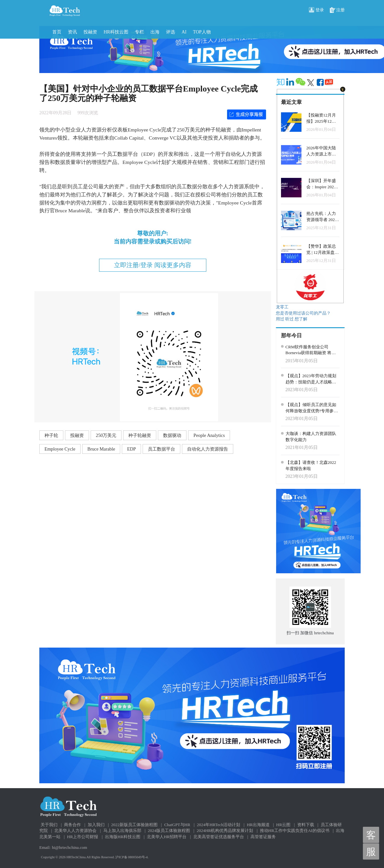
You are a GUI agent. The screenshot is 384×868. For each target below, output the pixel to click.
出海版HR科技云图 (123, 837)
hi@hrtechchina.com (70, 847)
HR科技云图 (116, 32)
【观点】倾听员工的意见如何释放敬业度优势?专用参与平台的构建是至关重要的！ (312, 408)
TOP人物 (202, 32)
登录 (316, 10)
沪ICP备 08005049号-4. (132, 857)
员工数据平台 (161, 449)
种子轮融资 (140, 435)
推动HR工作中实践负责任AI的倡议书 (295, 831)
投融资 (90, 32)
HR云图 (283, 825)
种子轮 (51, 435)
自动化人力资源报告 (208, 449)
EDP (131, 449)
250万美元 (106, 435)
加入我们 (96, 825)
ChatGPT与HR (177, 825)
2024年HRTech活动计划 (218, 825)
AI (184, 32)
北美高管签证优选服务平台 (219, 837)
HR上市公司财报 (83, 837)
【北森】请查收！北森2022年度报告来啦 (311, 465)
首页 (57, 32)
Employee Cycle (60, 449)
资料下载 (306, 825)
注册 (337, 10)
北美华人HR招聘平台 (167, 837)
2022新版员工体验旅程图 (134, 825)
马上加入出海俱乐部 (122, 831)
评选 (171, 32)
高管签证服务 (263, 837)
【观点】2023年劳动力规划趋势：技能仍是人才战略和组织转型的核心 (311, 379)
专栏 (139, 32)
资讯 (72, 32)
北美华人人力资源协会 (75, 831)
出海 (155, 32)
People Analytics (209, 435)
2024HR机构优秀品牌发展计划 (225, 831)
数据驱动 (172, 435)
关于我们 (49, 825)
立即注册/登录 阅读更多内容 (153, 265)
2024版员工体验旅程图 (169, 831)
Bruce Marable (101, 449)
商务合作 (72, 825)
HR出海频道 (258, 825)
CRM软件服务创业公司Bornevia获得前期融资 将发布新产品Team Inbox (311, 350)
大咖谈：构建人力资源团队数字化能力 (311, 437)
